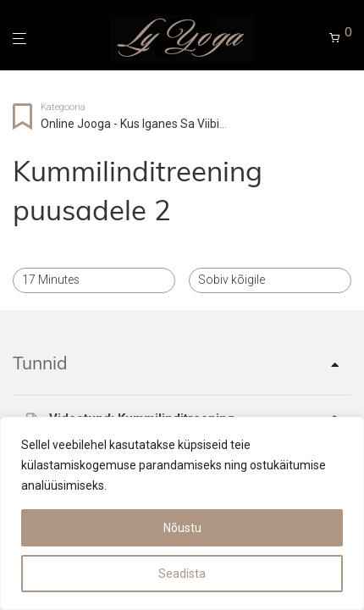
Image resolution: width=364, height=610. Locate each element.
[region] (182, 513)
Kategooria (63, 107)
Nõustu (182, 528)
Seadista (182, 574)
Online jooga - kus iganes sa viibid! (135, 124)
